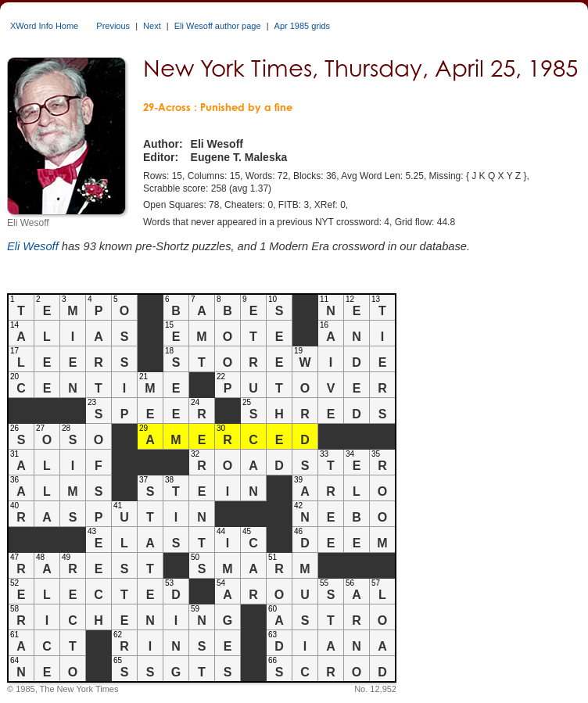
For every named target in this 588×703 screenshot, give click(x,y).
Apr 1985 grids (303, 26)
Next (152, 26)
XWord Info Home (44, 26)
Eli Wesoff (33, 246)
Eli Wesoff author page (218, 26)
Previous (113, 26)
